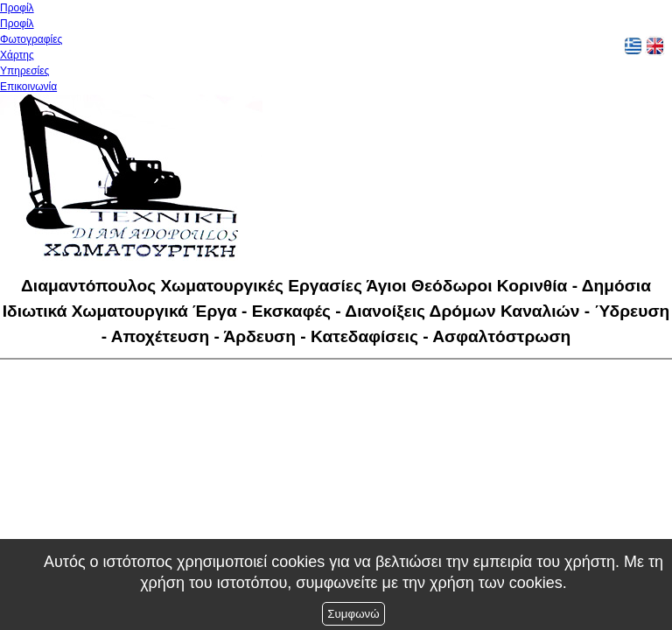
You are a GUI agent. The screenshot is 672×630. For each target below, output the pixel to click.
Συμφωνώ (353, 614)
